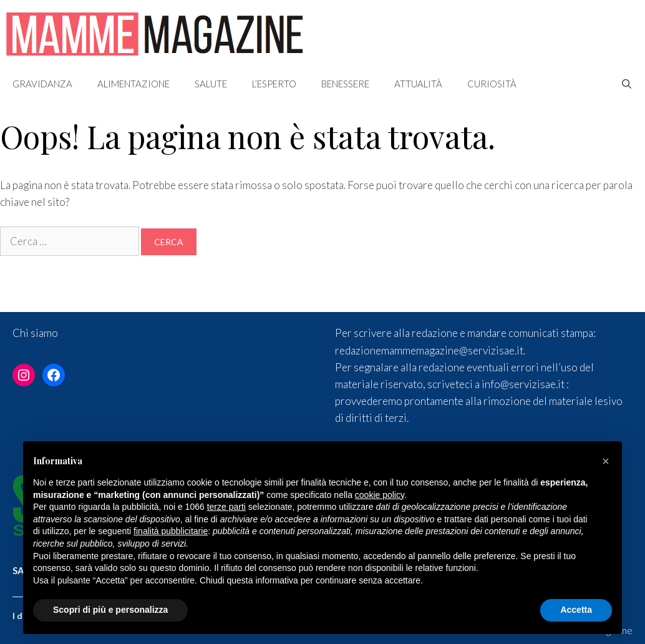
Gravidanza (42, 84)
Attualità (418, 84)
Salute (211, 84)
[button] (606, 461)
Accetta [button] (576, 610)
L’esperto (274, 84)
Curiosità (492, 84)
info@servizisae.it (523, 384)
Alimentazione (133, 84)
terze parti (226, 507)
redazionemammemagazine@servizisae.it (429, 350)
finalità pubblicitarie (171, 531)
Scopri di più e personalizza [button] (110, 610)
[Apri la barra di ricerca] (627, 84)
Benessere (345, 84)
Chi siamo (35, 333)
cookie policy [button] (380, 495)
